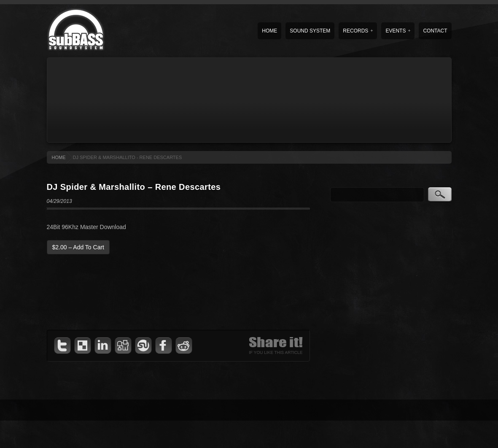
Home (269, 31)
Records (358, 31)
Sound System (310, 31)
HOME (59, 157)
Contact (435, 31)
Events (398, 31)
